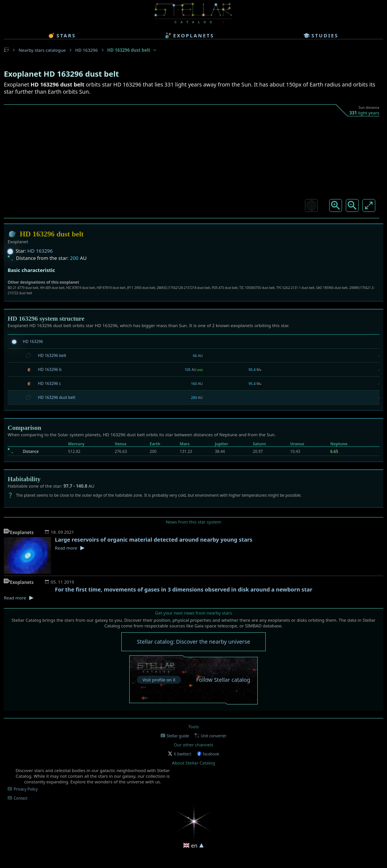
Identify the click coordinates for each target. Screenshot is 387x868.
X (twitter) (180, 754)
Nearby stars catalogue (42, 50)
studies (321, 36)
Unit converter (211, 736)
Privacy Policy (23, 789)
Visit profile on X (159, 680)
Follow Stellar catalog (223, 680)
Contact (17, 798)
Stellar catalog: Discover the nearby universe (193, 642)
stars (62, 36)
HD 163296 (86, 50)
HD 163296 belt (52, 355)
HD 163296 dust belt (57, 397)
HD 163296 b (50, 369)
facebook (208, 754)
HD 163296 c (49, 383)
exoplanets (190, 36)
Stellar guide (175, 736)
